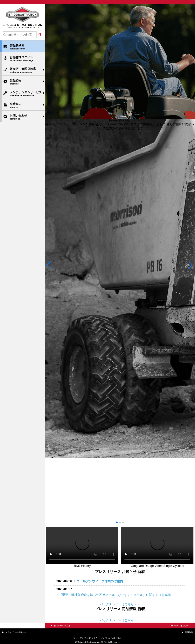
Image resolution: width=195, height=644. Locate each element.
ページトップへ (182, 626)
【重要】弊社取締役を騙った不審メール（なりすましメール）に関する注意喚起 (115, 595)
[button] (49, 265)
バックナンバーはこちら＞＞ (120, 604)
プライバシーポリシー (16, 632)
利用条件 (189, 632)
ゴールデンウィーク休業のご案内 (100, 581)
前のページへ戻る (62, 626)
